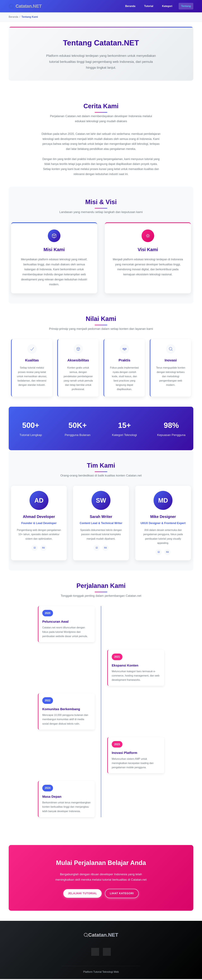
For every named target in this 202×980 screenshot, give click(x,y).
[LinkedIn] (35, 548)
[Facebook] (95, 953)
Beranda (130, 6)
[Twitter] (43, 548)
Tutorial (149, 6)
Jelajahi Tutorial (80, 894)
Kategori (167, 6)
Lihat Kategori (124, 894)
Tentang (186, 6)
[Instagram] (107, 953)
